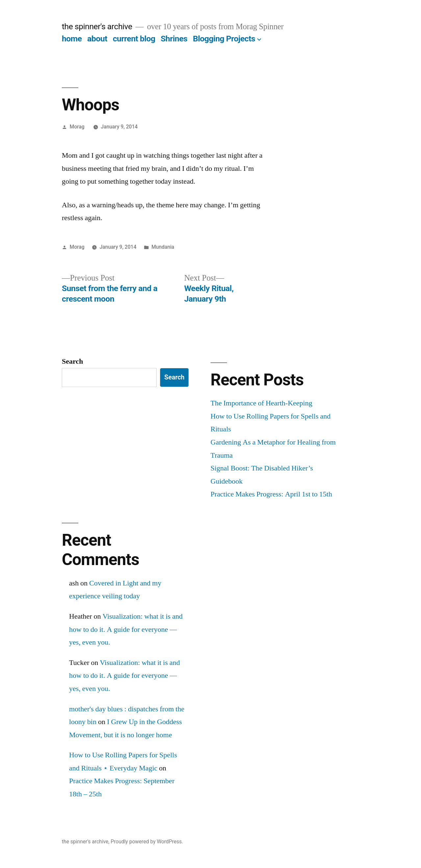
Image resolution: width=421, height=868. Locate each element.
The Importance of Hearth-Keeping (261, 403)
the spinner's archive (97, 26)
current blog (134, 39)
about (97, 39)
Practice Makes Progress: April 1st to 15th (271, 494)
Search (72, 361)
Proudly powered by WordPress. (147, 842)
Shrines (174, 39)
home (72, 39)
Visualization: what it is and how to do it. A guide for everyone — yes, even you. (126, 629)
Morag (77, 127)
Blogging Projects (224, 39)
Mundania (163, 247)
